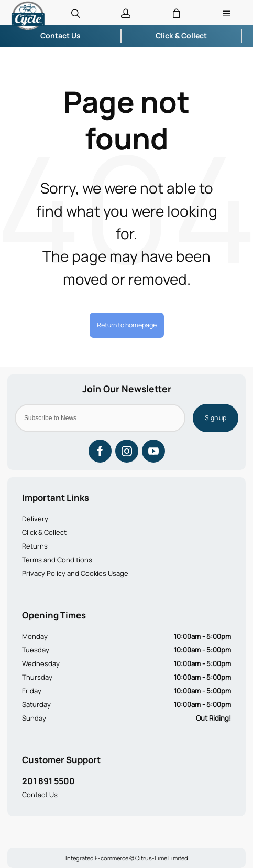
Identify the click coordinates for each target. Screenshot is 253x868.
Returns (35, 546)
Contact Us (40, 795)
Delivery (35, 519)
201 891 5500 (48, 781)
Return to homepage (127, 325)
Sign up (216, 418)
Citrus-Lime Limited (162, 858)
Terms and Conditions (57, 560)
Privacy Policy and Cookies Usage (75, 573)
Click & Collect (44, 532)
